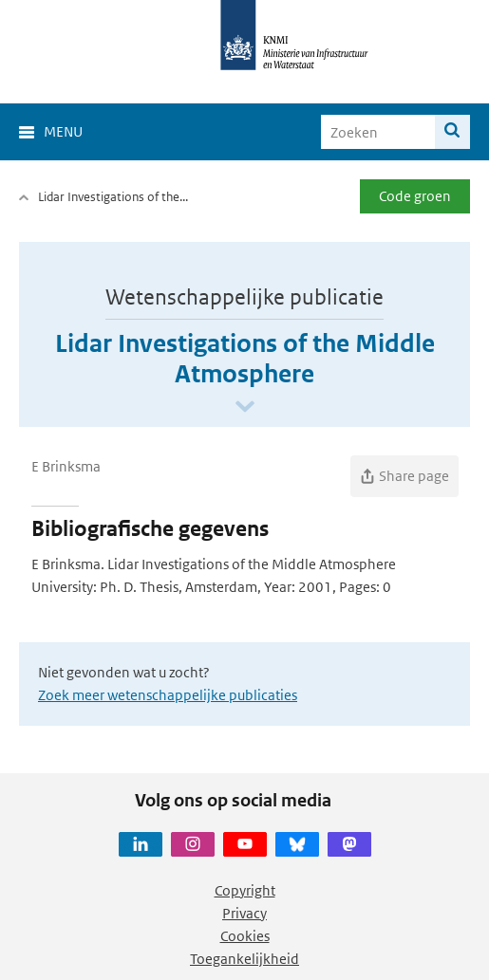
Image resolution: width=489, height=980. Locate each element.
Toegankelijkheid (244, 959)
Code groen (415, 196)
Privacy (244, 913)
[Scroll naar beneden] (245, 407)
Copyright (245, 890)
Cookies (245, 936)
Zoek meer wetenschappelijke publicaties (168, 695)
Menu (63, 131)
